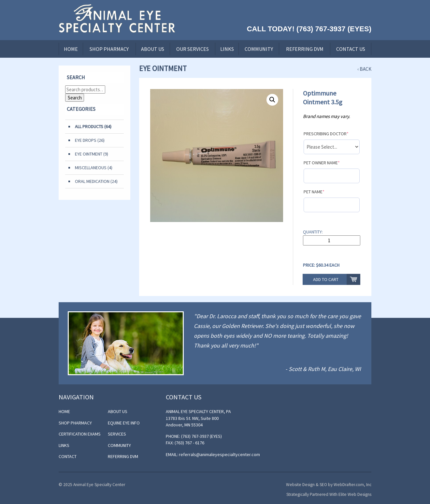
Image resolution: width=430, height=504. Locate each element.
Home (71, 49)
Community (259, 49)
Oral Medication (92, 181)
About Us (153, 49)
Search (75, 98)
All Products (89, 126)
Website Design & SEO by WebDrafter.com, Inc (329, 485)
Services (117, 434)
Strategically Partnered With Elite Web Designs (329, 494)
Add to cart (326, 279)
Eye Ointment (89, 154)
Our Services (193, 49)
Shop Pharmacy (109, 49)
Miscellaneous (91, 168)
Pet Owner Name (322, 163)
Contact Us (351, 49)
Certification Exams (80, 434)
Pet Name (314, 192)
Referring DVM (305, 49)
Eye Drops (86, 140)
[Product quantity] (332, 240)
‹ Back (364, 69)
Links (227, 49)
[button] (272, 100)
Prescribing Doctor (326, 134)
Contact (68, 456)
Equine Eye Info (124, 423)
